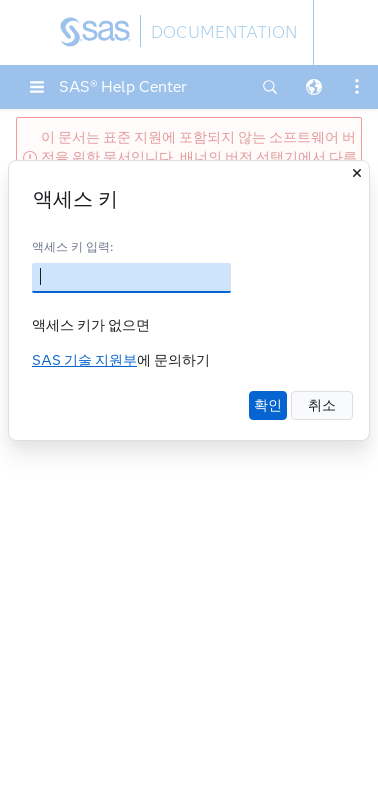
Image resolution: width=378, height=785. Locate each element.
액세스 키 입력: (72, 246)
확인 (268, 405)
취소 (322, 405)
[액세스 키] (131, 278)
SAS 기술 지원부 (84, 360)
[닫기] (357, 173)
